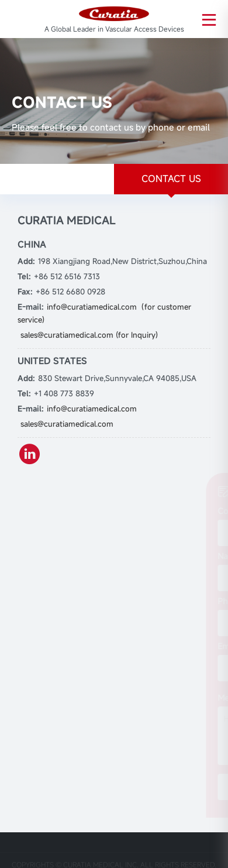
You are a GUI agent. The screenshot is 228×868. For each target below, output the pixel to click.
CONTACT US (171, 179)
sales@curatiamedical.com (67, 424)
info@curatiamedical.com (92, 409)
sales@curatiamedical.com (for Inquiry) (89, 335)
